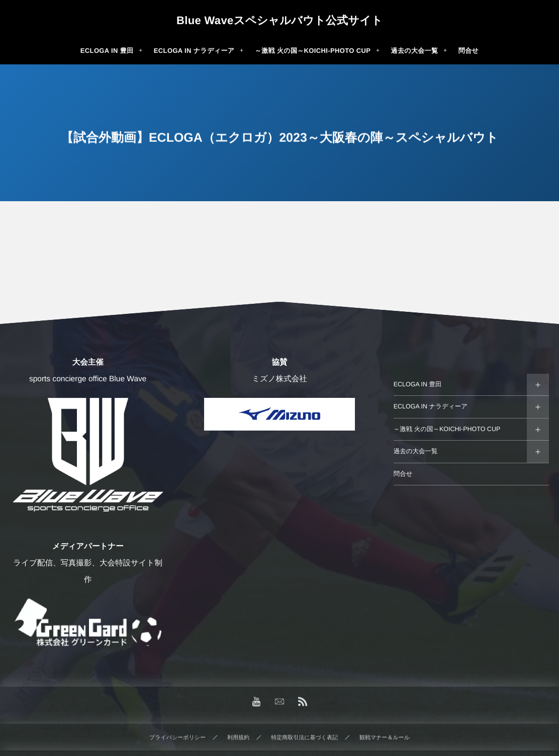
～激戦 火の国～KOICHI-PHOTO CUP (447, 429)
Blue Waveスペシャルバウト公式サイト (279, 21)
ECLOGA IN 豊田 (418, 384)
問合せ (403, 474)
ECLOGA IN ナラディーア (431, 406)
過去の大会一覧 (416, 451)
